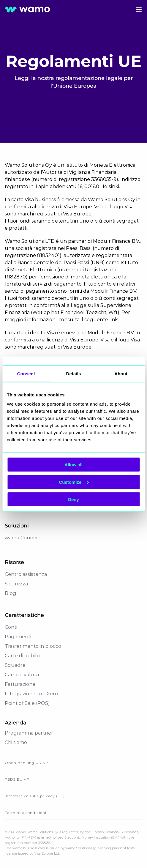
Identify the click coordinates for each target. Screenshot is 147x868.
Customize (74, 482)
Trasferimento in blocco (33, 646)
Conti (11, 627)
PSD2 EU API (18, 779)
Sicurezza (16, 584)
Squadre (15, 665)
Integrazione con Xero (31, 694)
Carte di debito (22, 656)
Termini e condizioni (26, 813)
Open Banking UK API (27, 763)
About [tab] (121, 373)
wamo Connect (23, 538)
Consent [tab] (26, 373)
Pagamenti (18, 637)
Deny (73, 499)
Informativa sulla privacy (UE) (35, 796)
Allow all (73, 465)
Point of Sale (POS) (27, 703)
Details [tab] (74, 373)
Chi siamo (16, 742)
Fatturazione (20, 684)
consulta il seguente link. (89, 320)
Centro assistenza (26, 574)
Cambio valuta (22, 675)
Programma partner (29, 733)
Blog (11, 593)
